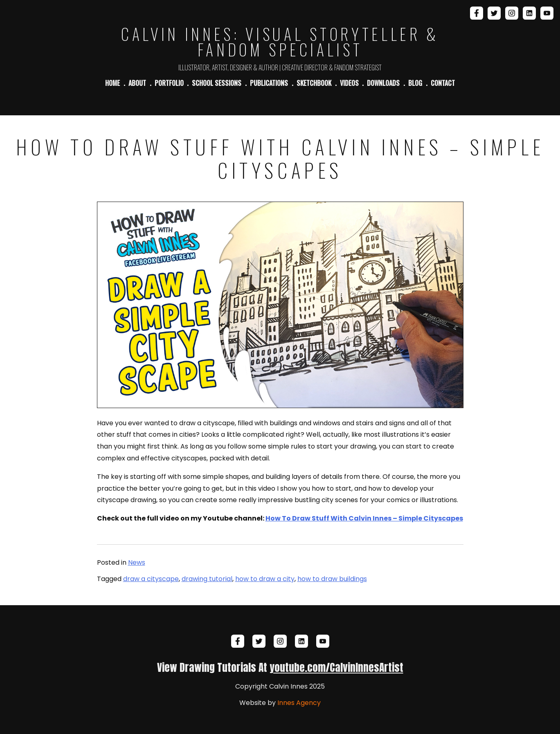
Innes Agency (299, 703)
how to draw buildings (332, 579)
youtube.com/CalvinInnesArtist (336, 667)
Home (112, 83)
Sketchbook (314, 83)
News (137, 562)
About (137, 83)
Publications (269, 83)
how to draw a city (265, 579)
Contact (443, 83)
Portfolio (169, 83)
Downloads (383, 83)
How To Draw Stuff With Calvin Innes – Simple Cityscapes (364, 518)
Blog (415, 83)
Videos (349, 83)
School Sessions (217, 83)
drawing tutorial (207, 579)
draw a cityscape (151, 579)
